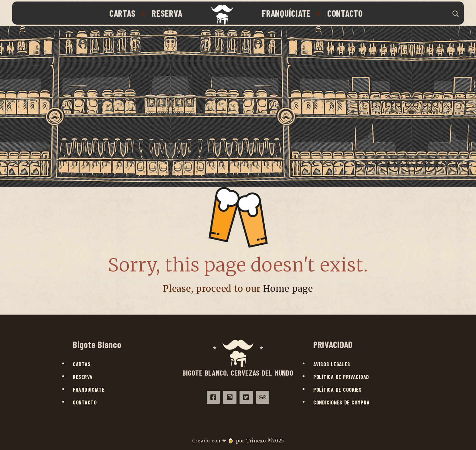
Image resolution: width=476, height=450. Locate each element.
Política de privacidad (341, 377)
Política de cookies (338, 390)
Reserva (167, 13)
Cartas (122, 13)
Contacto (345, 13)
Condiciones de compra (341, 402)
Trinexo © (259, 441)
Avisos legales (332, 364)
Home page (288, 289)
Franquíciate (286, 13)
